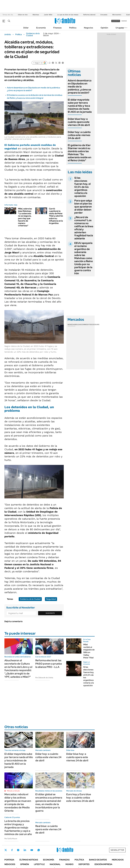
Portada (9, 860)
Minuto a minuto (13, 791)
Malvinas (36, 15)
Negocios (88, 28)
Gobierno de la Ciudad (33, 34)
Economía (41, 28)
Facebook (12, 850)
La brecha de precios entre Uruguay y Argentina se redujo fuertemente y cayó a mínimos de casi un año (18, 828)
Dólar (26, 28)
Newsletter (124, 28)
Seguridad (51, 599)
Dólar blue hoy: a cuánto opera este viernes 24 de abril (79, 122)
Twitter (6, 850)
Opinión (104, 28)
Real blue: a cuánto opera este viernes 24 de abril (48, 829)
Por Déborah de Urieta (44, 678)
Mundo (69, 864)
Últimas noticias (29, 860)
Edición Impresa (103, 864)
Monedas (71, 325)
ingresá (124, 21)
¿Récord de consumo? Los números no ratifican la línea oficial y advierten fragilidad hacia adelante (84, 228)
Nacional (55, 864)
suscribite (116, 21)
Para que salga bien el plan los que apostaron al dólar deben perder (83, 207)
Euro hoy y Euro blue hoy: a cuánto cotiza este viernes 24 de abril (80, 798)
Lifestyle (39, 864)
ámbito (8, 34)
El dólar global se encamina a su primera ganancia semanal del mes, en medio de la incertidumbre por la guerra (49, 803)
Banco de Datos (98, 860)
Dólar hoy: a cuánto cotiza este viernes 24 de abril (79, 135)
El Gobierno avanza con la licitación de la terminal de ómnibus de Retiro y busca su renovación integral (35, 96)
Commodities (87, 325)
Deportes (84, 864)
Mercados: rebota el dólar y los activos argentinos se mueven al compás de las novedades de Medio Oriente (18, 803)
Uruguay (120, 28)
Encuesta (104, 15)
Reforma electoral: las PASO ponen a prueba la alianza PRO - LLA (49, 664)
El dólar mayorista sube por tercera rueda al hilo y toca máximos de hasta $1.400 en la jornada (80, 106)
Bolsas (78, 325)
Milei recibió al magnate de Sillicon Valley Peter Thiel (89, 651)
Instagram (18, 850)
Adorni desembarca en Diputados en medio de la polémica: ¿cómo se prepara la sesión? (80, 87)
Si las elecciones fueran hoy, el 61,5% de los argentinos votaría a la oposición (82, 187)
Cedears (96, 325)
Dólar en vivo (23, 15)
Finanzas (57, 28)
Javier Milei (48, 15)
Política (73, 28)
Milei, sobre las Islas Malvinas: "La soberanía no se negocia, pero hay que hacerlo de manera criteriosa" (25, 217)
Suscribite (50, 613)
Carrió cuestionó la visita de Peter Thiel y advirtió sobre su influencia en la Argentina (56, 216)
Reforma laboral (89, 15)
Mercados (118, 860)
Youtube (32, 850)
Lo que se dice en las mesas (68, 15)
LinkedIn (25, 850)
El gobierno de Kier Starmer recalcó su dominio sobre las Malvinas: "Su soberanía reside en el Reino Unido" (80, 153)
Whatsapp (39, 850)
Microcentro (117, 15)
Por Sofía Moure (11, 839)
